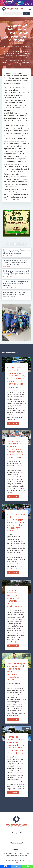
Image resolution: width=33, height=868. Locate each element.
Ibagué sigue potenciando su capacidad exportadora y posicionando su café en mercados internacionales (16, 449)
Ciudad (5, 266)
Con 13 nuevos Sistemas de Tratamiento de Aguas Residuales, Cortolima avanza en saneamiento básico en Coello (16, 376)
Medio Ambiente (7, 256)
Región (8, 266)
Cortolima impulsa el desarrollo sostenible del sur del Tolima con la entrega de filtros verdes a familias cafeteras (16, 522)
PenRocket (16, 862)
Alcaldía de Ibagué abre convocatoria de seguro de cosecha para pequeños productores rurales (16, 671)
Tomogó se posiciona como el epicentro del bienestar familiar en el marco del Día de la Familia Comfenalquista (16, 745)
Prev (4, 225)
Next (29, 225)
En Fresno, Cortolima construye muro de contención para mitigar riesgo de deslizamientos (15, 598)
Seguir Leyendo (13, 423)
